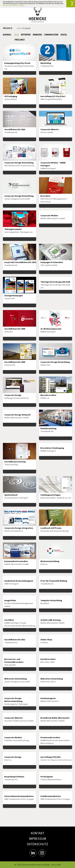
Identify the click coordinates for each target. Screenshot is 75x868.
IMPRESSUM (37, 839)
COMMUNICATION (51, 35)
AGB (59, 865)
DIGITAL (64, 35)
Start (19, 28)
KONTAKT (38, 833)
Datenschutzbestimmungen (13, 5)
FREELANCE (20, 40)
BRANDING (37, 35)
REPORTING (26, 35)
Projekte (27, 28)
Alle (17, 35)
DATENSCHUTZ (37, 844)
